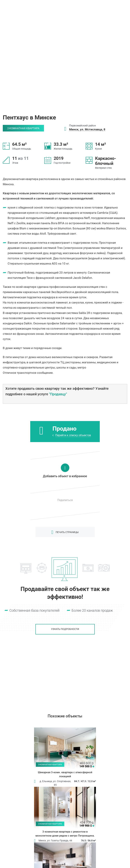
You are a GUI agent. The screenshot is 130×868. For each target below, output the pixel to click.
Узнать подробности (65, 629)
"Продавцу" (58, 394)
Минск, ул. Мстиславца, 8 (87, 129)
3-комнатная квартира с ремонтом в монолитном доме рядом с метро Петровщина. (65, 834)
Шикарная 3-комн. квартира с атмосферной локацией (65, 774)
